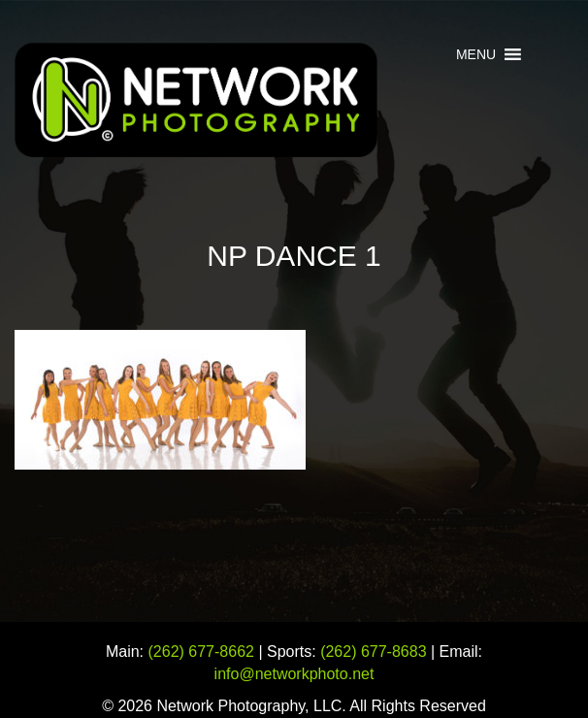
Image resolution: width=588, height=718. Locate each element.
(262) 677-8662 (201, 652)
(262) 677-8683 (373, 652)
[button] (476, 54)
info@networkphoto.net (294, 674)
